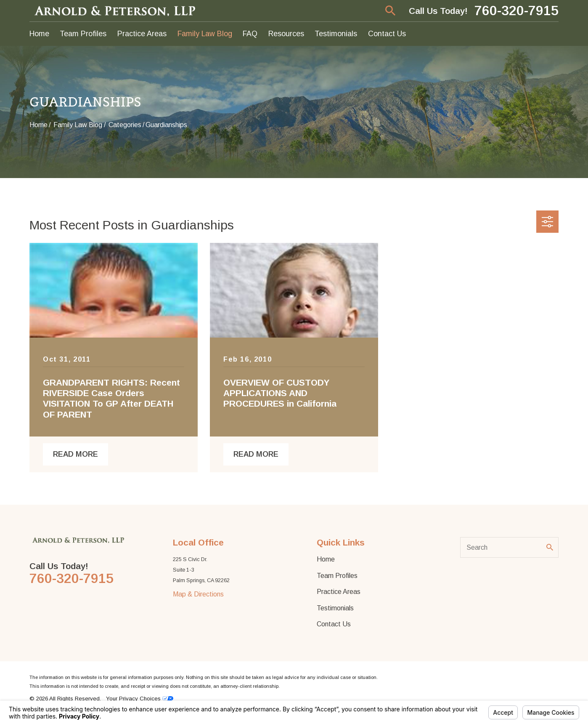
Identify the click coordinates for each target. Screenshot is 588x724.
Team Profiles (337, 575)
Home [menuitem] (39, 34)
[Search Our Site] (550, 547)
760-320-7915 (516, 11)
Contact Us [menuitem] (387, 34)
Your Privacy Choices (140, 699)
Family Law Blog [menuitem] (205, 34)
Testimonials (335, 608)
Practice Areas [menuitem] (142, 34)
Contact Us (334, 624)
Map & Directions (198, 594)
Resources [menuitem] (286, 34)
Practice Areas (339, 591)
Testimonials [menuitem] (336, 34)
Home (326, 559)
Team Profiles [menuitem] (83, 34)
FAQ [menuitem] (250, 34)
